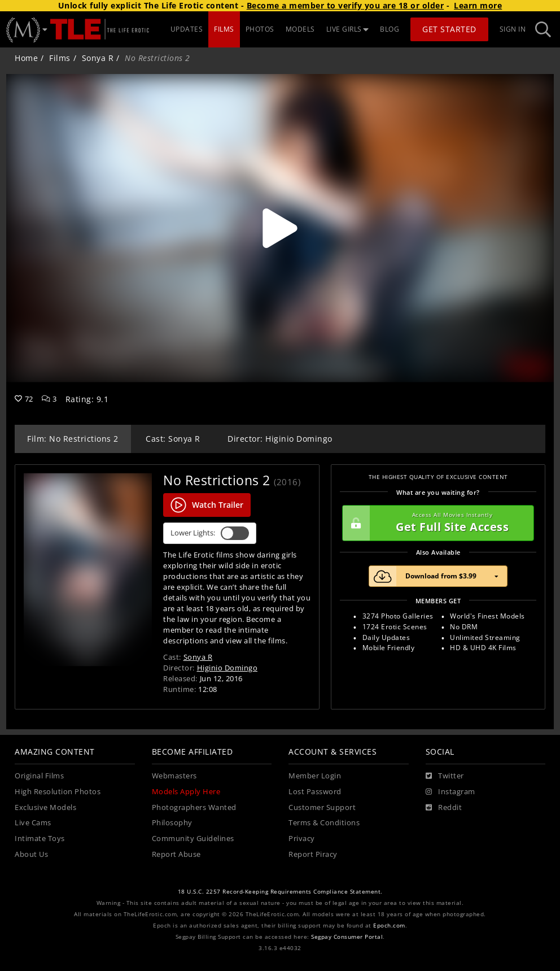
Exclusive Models (45, 807)
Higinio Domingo (228, 668)
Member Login (315, 776)
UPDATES (187, 29)
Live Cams (33, 823)
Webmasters (174, 776)
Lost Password (315, 792)
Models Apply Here (186, 792)
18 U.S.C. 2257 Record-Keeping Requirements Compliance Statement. (280, 892)
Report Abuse (176, 854)
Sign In (513, 29)
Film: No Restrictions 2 (73, 439)
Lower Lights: (210, 533)
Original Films (39, 776)
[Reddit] (444, 808)
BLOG (390, 29)
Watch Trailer (207, 505)
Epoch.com (389, 926)
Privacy (302, 839)
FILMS (224, 29)
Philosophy (172, 823)
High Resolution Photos (58, 792)
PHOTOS (260, 29)
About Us (31, 854)
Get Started (449, 29)
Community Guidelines (193, 839)
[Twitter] (445, 776)
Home (26, 58)
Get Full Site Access (435, 523)
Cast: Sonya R (173, 439)
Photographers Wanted (194, 807)
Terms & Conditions (324, 823)
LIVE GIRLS (348, 29)
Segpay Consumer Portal (347, 937)
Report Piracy (313, 854)
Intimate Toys (40, 839)
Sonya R (98, 58)
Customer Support (322, 807)
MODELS (300, 29)
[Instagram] (450, 792)
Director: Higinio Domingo (280, 439)
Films (60, 58)
